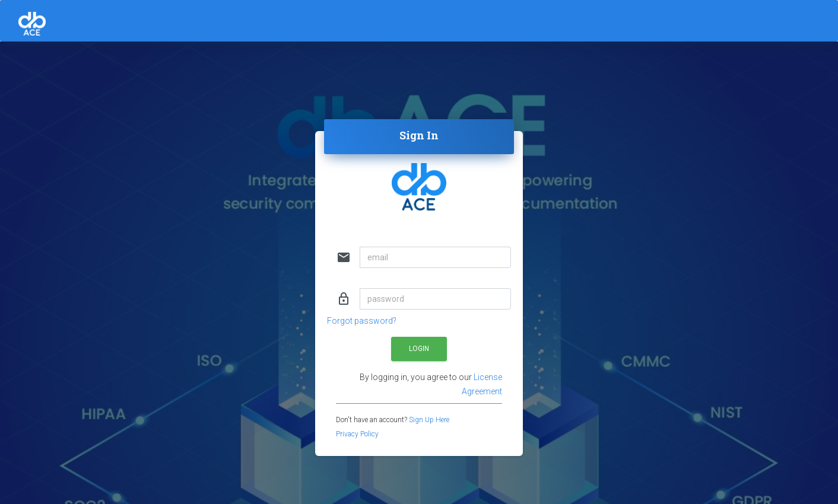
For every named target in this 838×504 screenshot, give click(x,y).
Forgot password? (362, 321)
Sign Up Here (429, 420)
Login (419, 349)
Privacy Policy (357, 434)
